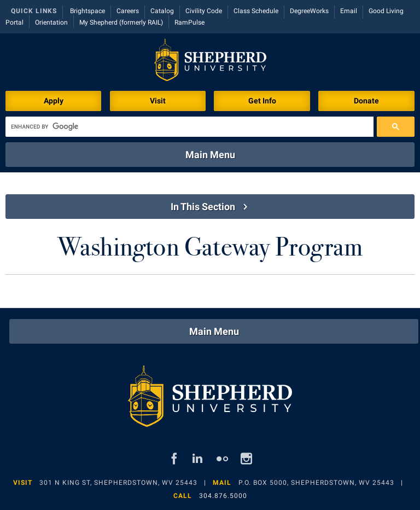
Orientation (51, 22)
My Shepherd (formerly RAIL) (121, 22)
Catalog (162, 11)
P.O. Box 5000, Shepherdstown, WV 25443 (316, 483)
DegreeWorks (309, 11)
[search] (189, 127)
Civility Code (204, 11)
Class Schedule (256, 11)
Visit (158, 101)
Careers (128, 11)
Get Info (262, 101)
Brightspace (87, 11)
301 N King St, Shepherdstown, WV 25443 (118, 483)
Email (349, 11)
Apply (54, 101)
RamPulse (189, 22)
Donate (366, 101)
